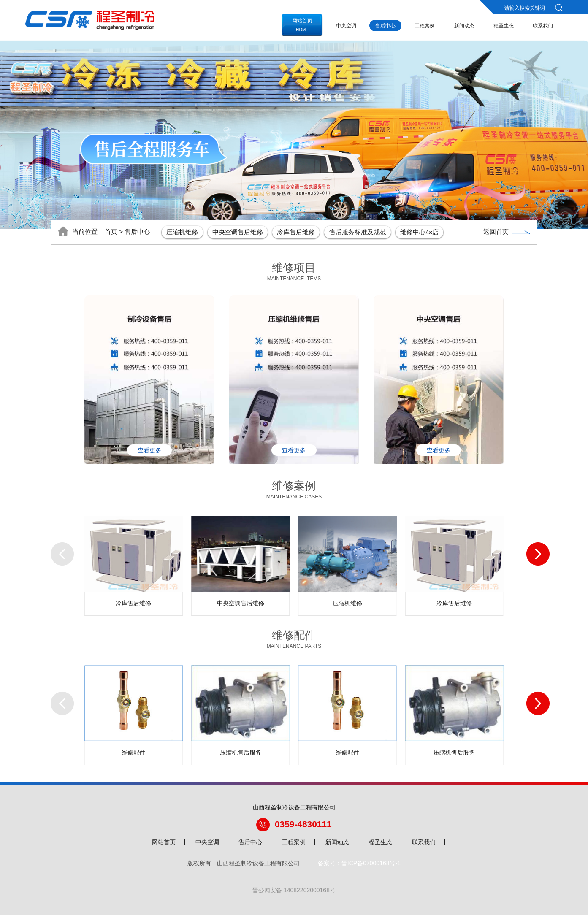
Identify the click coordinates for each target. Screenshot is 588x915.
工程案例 (425, 26)
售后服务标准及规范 (358, 232)
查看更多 (149, 450)
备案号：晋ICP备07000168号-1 (359, 863)
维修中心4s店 (419, 232)
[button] (56, 551)
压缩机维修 (182, 232)
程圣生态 (504, 26)
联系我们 (543, 26)
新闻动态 (464, 26)
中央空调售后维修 (238, 232)
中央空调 (346, 26)
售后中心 (385, 26)
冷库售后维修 (296, 232)
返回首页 (507, 231)
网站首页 (164, 842)
